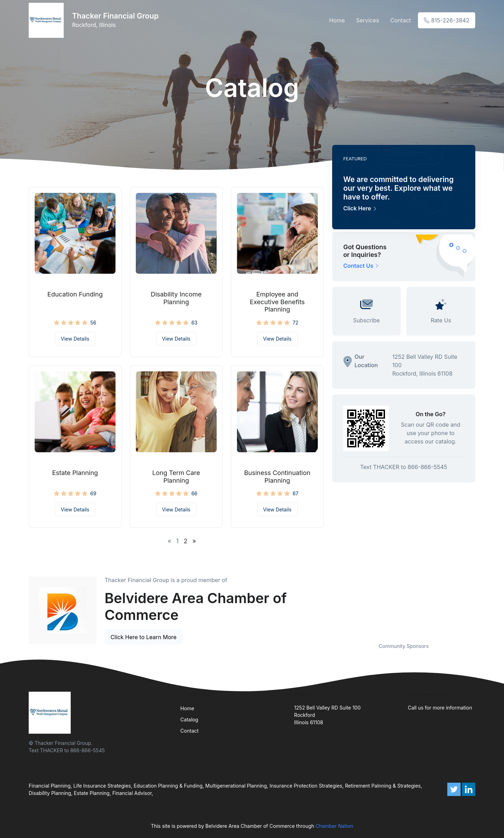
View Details (75, 339)
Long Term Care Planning (176, 477)
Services (367, 20)
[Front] (48, 20)
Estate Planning (75, 473)
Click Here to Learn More (144, 637)
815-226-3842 (447, 20)
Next (481, 602)
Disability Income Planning (176, 298)
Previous (327, 602)
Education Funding (75, 294)
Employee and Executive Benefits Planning (277, 302)
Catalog (189, 720)
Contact (401, 20)
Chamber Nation (334, 826)
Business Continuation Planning (277, 477)
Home (337, 20)
